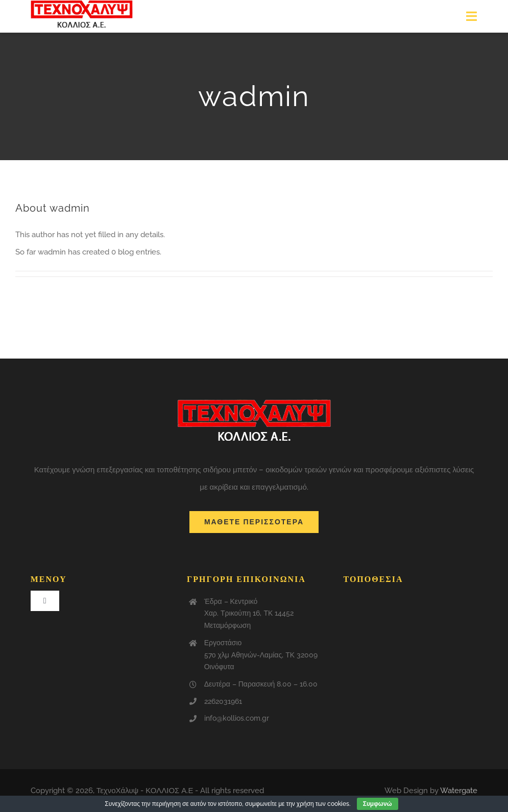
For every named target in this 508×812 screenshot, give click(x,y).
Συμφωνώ (378, 804)
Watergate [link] (459, 791)
